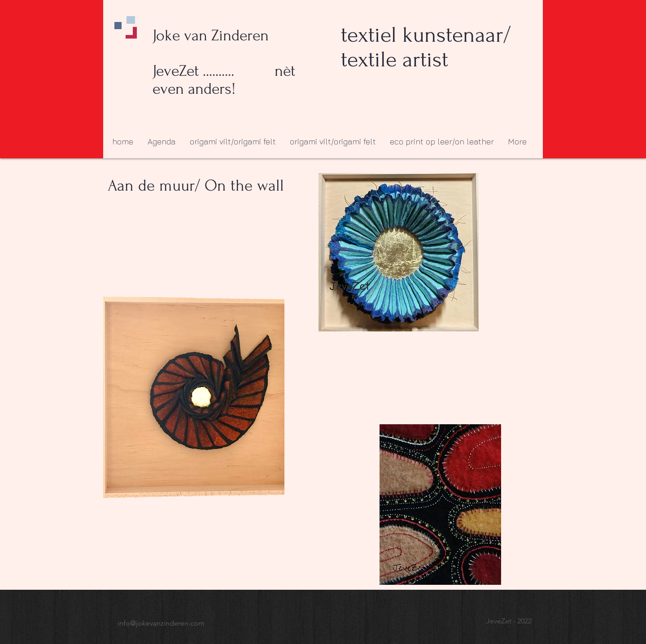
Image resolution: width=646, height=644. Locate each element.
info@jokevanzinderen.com (161, 623)
